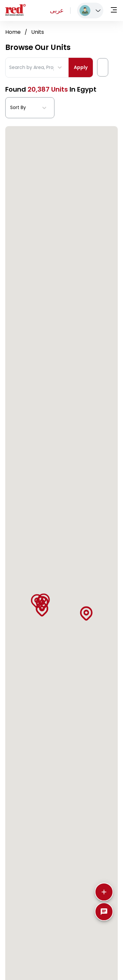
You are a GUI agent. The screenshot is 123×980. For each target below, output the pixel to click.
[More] (104, 892)
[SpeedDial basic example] (104, 912)
